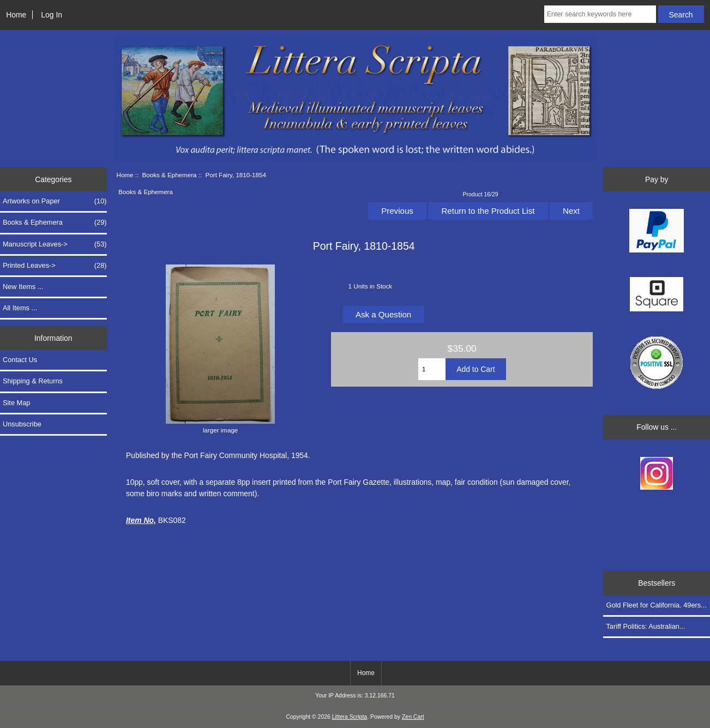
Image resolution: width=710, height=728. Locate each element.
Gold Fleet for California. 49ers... (656, 605)
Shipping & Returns (33, 381)
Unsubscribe (22, 424)
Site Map (16, 403)
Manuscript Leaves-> (55, 244)
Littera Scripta (350, 717)
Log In (52, 15)
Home (16, 15)
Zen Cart (413, 717)
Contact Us (20, 360)
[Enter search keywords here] (600, 14)
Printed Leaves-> (55, 266)
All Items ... (20, 308)
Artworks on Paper (55, 201)
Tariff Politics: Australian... (645, 626)
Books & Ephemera (170, 175)
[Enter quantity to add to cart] (432, 369)
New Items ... (23, 287)
